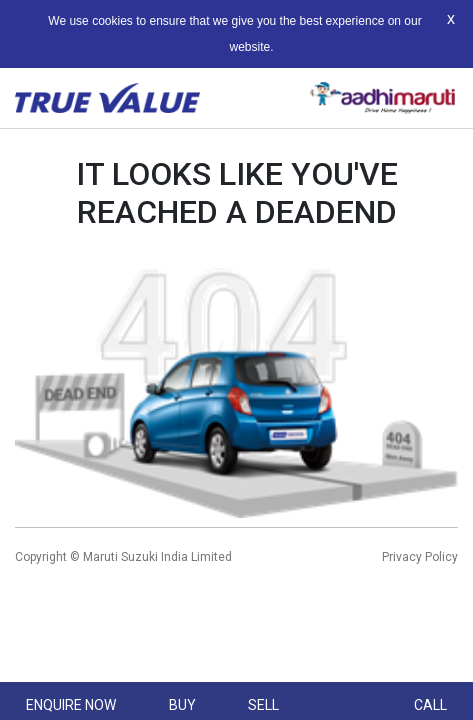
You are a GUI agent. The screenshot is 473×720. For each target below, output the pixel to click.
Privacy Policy (420, 557)
